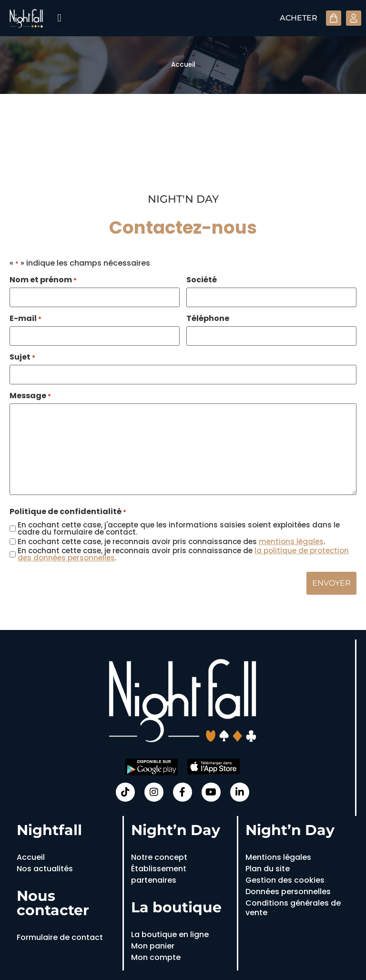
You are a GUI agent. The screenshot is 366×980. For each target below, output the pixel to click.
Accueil (183, 65)
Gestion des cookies (285, 880)
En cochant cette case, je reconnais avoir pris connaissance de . (183, 554)
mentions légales (291, 542)
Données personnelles (288, 892)
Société (202, 280)
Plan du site (268, 869)
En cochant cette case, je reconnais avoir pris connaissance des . (171, 542)
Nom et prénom (43, 280)
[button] (59, 18)
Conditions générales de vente (293, 908)
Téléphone (208, 319)
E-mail (25, 319)
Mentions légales (278, 857)
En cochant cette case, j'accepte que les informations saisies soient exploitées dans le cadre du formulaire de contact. (179, 528)
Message (30, 396)
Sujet (22, 357)
